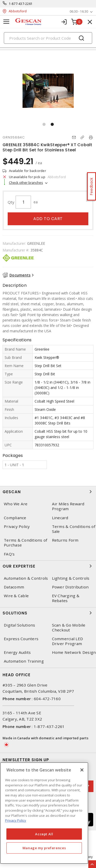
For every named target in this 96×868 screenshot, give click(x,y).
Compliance (15, 518)
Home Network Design (74, 652)
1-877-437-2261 (21, 4)
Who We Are (16, 504)
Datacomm (14, 587)
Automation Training (24, 661)
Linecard (60, 518)
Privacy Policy (17, 527)
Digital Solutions (19, 625)
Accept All (44, 834)
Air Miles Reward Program (68, 506)
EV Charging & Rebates (66, 598)
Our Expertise (48, 566)
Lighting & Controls (71, 578)
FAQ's (9, 554)
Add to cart (48, 219)
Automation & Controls (26, 578)
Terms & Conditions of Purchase (25, 543)
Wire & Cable (16, 596)
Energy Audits (17, 652)
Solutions (48, 613)
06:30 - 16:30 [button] (79, 11)
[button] (44, 124)
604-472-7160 (47, 699)
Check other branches (26, 183)
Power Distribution (70, 587)
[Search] (48, 38)
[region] (44, 813)
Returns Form (65, 540)
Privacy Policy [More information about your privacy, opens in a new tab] (16, 820)
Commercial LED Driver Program (68, 641)
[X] (82, 770)
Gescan (48, 492)
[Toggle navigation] (6, 22)
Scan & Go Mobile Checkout (69, 628)
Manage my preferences (44, 848)
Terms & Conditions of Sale (74, 529)
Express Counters (21, 639)
